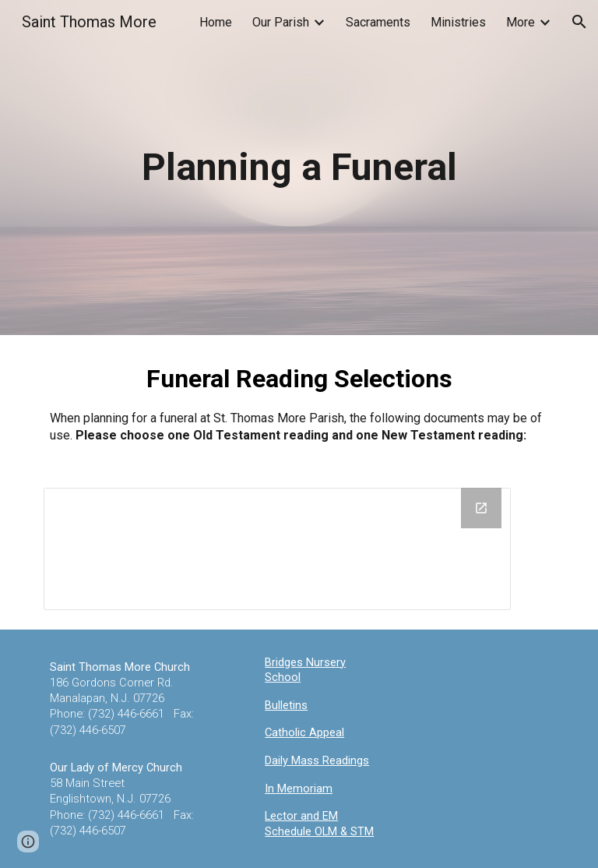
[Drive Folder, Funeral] (277, 549)
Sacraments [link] (378, 22)
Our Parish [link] (281, 22)
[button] (579, 22)
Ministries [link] (458, 22)
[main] (299, 168)
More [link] (521, 22)
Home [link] (216, 22)
